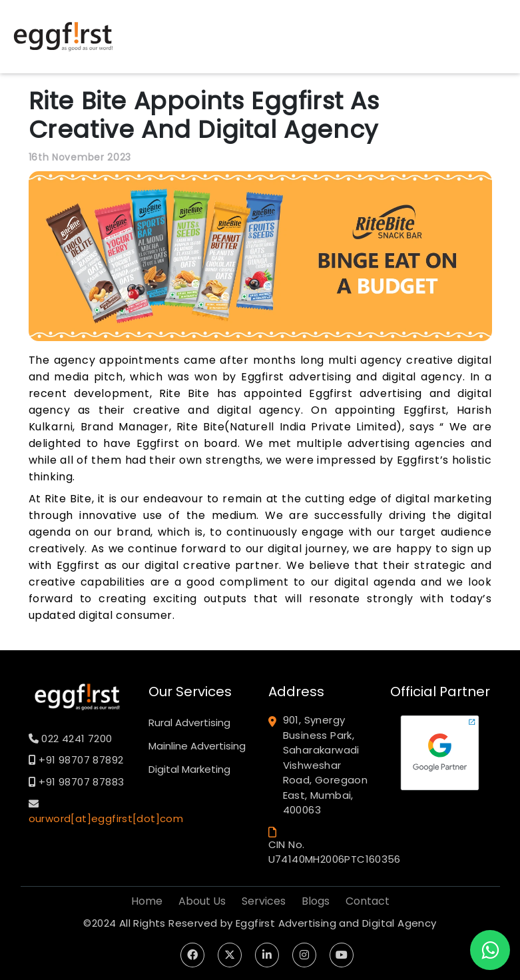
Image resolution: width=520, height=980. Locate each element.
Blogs (316, 901)
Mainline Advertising (197, 746)
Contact (368, 901)
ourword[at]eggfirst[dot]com (106, 818)
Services (264, 901)
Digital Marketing (189, 769)
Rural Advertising (189, 723)
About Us (202, 901)
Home (147, 901)
